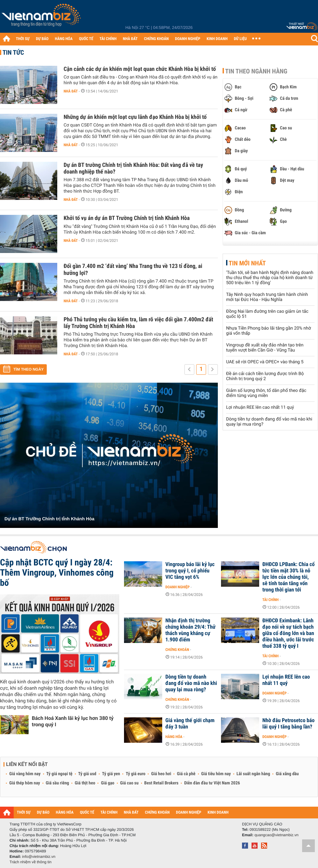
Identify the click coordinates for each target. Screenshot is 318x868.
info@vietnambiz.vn (39, 857)
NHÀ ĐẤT (130, 39)
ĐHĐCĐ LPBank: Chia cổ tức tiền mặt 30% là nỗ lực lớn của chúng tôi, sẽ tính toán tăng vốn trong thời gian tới (289, 577)
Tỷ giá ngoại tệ (59, 774)
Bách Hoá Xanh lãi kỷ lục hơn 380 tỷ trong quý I (73, 721)
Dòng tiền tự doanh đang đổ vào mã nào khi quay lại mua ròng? (191, 683)
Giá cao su (129, 783)
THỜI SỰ (23, 39)
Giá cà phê (186, 774)
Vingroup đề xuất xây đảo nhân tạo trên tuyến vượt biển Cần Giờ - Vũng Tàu (265, 348)
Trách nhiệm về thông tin (31, 862)
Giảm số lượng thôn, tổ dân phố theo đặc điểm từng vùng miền (266, 393)
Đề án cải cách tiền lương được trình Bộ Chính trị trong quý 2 (265, 376)
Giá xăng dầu (287, 774)
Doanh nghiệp (177, 587)
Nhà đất (71, 91)
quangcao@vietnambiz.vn (276, 835)
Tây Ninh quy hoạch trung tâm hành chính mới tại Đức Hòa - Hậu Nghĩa (267, 297)
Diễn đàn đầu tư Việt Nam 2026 (212, 783)
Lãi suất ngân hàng (253, 774)
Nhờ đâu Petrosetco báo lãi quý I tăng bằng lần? (288, 724)
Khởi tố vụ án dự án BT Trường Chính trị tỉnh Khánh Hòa (127, 218)
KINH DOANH (217, 39)
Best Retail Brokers (162, 783)
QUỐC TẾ (86, 39)
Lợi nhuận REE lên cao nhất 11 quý (260, 407)
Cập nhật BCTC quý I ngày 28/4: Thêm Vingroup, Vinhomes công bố (57, 573)
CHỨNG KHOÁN (156, 39)
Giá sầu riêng (57, 783)
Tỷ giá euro (135, 774)
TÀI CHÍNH (108, 39)
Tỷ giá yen (111, 774)
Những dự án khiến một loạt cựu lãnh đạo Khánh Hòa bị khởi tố (135, 117)
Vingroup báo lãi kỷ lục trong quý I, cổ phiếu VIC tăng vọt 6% (190, 571)
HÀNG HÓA (64, 39)
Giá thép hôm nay (25, 783)
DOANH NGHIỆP (187, 39)
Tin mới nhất (247, 263)
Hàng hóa (174, 737)
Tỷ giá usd (87, 774)
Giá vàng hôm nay (25, 774)
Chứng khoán (177, 650)
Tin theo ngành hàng (256, 71)
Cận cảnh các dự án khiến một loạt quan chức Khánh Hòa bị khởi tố (140, 69)
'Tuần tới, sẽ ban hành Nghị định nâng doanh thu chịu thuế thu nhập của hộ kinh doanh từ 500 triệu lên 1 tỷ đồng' (270, 278)
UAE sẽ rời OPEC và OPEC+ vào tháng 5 (265, 362)
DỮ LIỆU (240, 39)
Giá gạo (107, 783)
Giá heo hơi (161, 774)
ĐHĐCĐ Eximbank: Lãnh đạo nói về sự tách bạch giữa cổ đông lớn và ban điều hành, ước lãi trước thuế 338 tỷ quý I (288, 633)
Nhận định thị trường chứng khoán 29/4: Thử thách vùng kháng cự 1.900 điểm (190, 630)
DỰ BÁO (42, 39)
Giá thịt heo (85, 783)
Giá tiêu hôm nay (216, 774)
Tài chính (270, 600)
